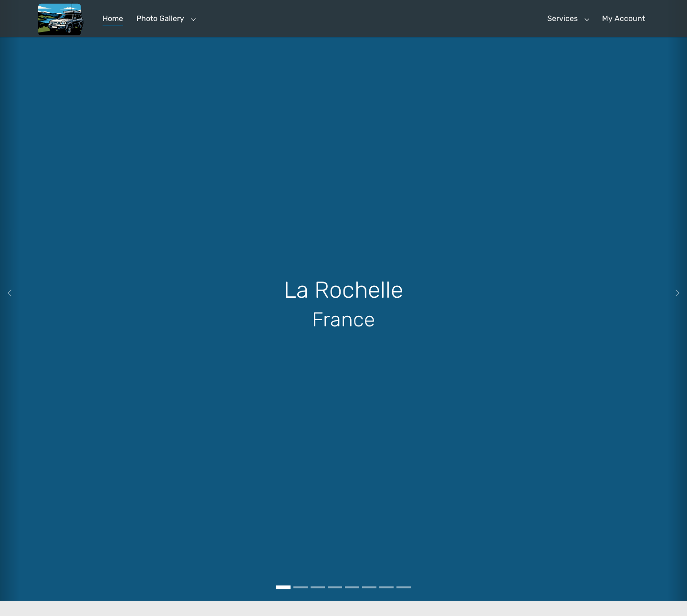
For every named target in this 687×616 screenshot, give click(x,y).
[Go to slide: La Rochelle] (283, 603)
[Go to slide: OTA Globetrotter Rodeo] (386, 603)
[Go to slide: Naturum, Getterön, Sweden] (352, 603)
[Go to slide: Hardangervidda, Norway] (369, 603)
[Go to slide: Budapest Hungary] (318, 603)
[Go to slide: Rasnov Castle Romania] (301, 603)
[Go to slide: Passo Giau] (404, 603)
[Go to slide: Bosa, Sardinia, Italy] (335, 603)
